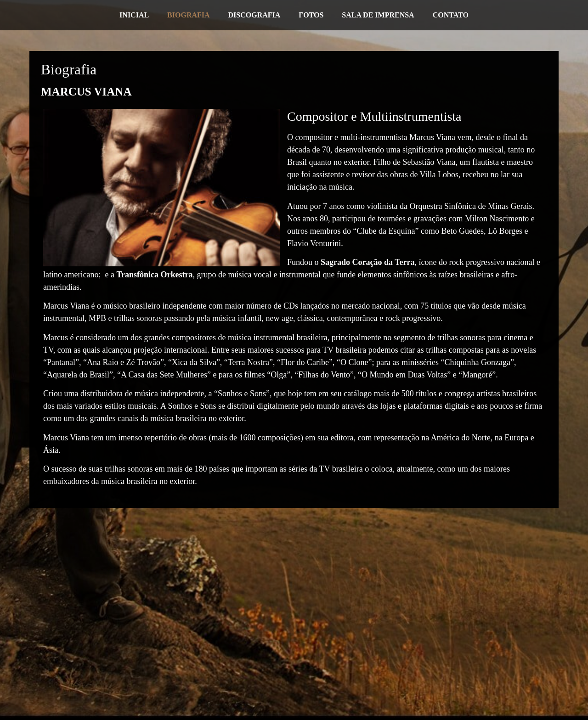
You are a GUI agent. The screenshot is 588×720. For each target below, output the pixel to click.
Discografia (254, 15)
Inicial (134, 15)
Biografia (188, 15)
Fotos (311, 15)
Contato (451, 15)
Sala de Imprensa (378, 15)
